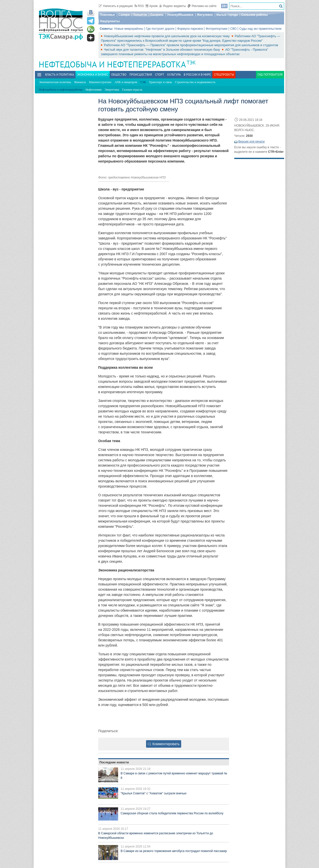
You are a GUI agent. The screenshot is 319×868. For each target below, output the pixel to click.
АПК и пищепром (126, 82)
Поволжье (107, 15)
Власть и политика (60, 75)
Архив (152, 6)
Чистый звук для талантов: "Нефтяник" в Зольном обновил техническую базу (162, 50)
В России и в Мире (197, 75)
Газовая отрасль (132, 90)
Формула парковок (190, 29)
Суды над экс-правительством (260, 29)
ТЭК (191, 63)
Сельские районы (255, 15)
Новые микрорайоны (129, 29)
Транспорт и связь (160, 82)
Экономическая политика (55, 82)
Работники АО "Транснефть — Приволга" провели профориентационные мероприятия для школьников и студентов (191, 45)
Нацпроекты (110, 21)
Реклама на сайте (202, 6)
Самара (124, 15)
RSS (139, 6)
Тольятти (140, 15)
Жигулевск (205, 15)
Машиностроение (100, 82)
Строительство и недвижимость (195, 82)
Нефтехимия (93, 90)
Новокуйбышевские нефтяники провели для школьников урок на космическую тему (167, 36)
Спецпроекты (224, 75)
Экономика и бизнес (93, 75)
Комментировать (164, 744)
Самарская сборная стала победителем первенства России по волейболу (172, 813)
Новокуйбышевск (180, 15)
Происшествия (141, 75)
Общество (119, 75)
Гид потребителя (270, 75)
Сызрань (157, 15)
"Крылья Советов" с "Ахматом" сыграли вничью (154, 793)
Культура (174, 75)
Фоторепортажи (216, 29)
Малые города (227, 15)
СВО (234, 29)
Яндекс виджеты (173, 6)
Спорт (160, 75)
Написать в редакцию (116, 6)
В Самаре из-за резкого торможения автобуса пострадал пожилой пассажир (174, 851)
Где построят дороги (160, 29)
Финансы (80, 82)
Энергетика (112, 90)
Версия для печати (251, 142)
